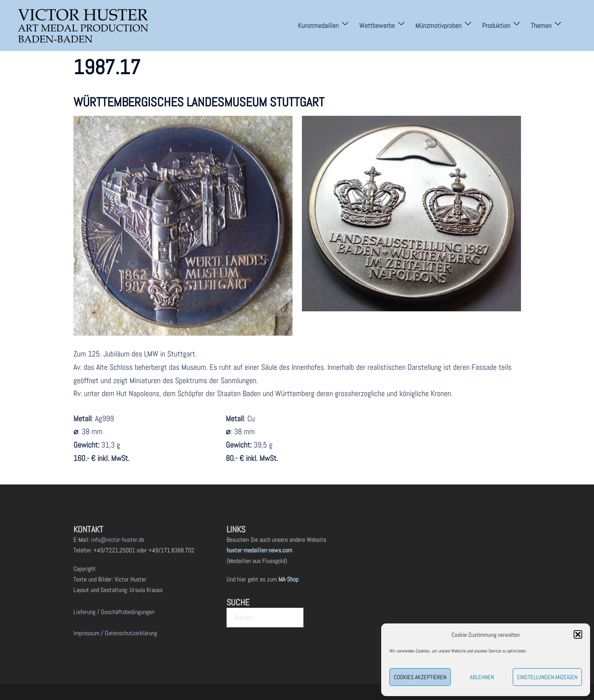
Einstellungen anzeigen (547, 677)
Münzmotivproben (439, 25)
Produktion (496, 25)
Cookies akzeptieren (420, 677)
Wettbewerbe (377, 25)
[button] (578, 634)
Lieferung (84, 612)
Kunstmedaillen (318, 25)
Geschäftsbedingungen (128, 612)
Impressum (86, 633)
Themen (541, 25)
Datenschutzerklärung (131, 633)
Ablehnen (482, 677)
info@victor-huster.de (117, 540)
